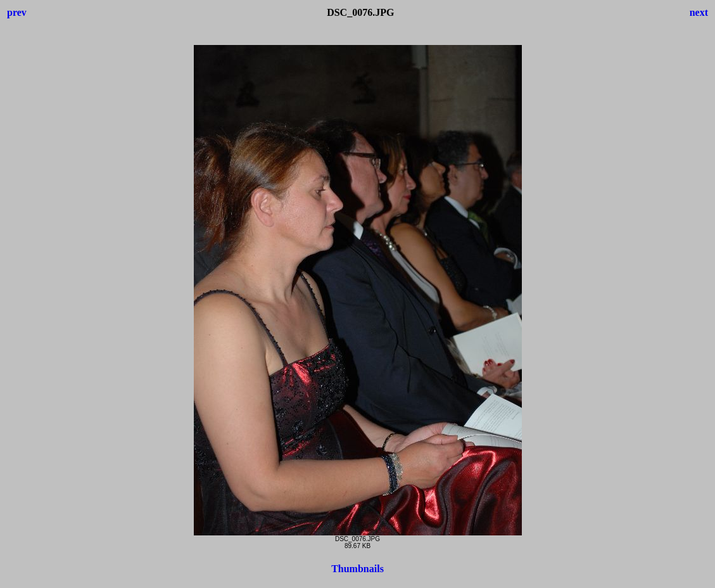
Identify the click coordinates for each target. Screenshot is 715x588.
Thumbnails (357, 569)
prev (17, 12)
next (699, 12)
